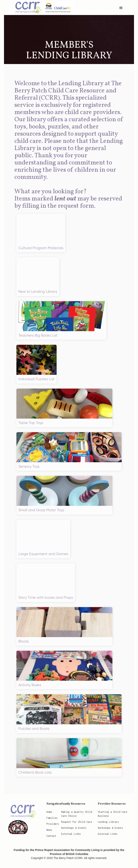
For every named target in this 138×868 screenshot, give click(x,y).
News (49, 830)
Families (52, 818)
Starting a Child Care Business (112, 814)
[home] (42, 7)
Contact (51, 836)
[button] (121, 8)
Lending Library (108, 822)
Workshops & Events (74, 828)
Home (49, 812)
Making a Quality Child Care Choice (77, 814)
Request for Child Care (77, 822)
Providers (53, 824)
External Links (71, 834)
